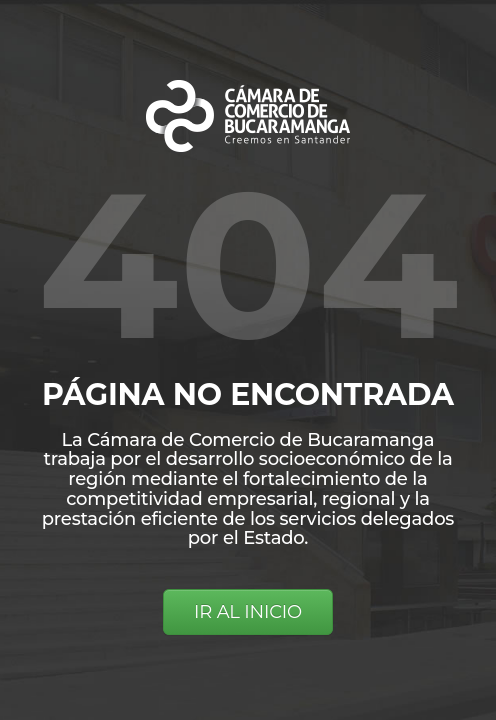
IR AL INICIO (248, 612)
